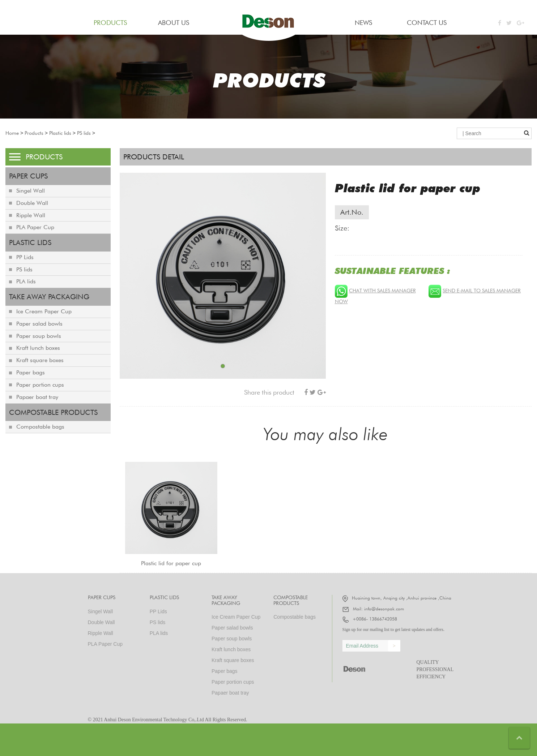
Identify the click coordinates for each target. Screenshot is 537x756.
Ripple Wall (31, 215)
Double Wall (32, 203)
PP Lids (25, 257)
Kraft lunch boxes (38, 348)
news (363, 23)
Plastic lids (60, 133)
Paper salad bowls (39, 324)
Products (34, 133)
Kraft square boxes (40, 360)
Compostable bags (40, 427)
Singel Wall (31, 191)
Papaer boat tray (37, 397)
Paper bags (31, 372)
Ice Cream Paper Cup (44, 311)
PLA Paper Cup (35, 227)
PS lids (84, 133)
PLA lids (26, 281)
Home (12, 133)
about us (174, 23)
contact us (427, 23)
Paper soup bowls (39, 336)
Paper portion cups (40, 385)
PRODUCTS (110, 23)
